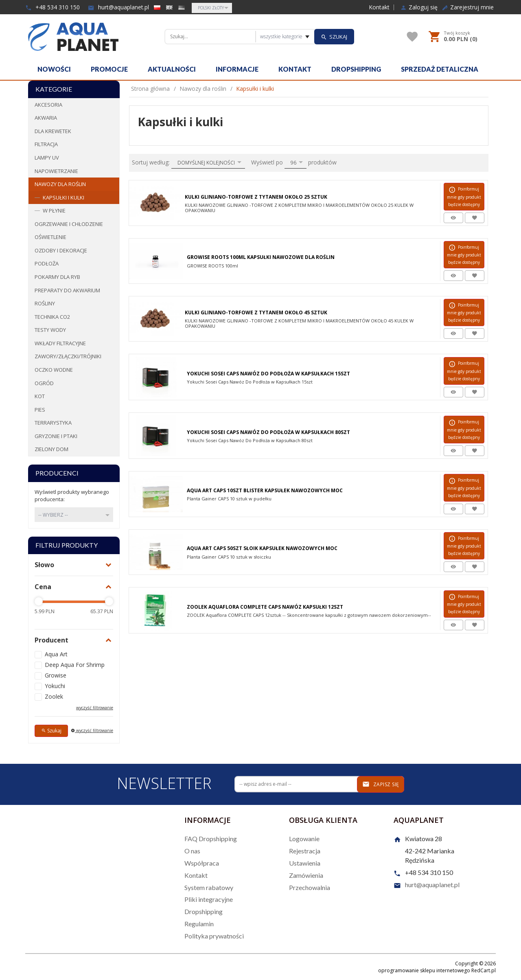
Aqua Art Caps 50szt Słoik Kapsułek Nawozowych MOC (262, 548)
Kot (40, 396)
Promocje (109, 69)
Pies (40, 410)
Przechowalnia (310, 887)
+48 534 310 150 (53, 7)
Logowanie (304, 839)
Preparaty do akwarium (67, 290)
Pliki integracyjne (209, 899)
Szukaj (51, 731)
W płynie (54, 210)
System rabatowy (209, 887)
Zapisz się (381, 784)
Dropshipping (356, 69)
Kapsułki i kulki (63, 197)
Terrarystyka (53, 423)
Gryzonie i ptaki (56, 436)
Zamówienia (306, 875)
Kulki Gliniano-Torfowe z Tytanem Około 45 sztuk (256, 312)
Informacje (237, 69)
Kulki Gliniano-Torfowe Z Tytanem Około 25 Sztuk (256, 197)
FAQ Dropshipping (211, 839)
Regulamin (199, 924)
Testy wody (50, 330)
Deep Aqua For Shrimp (75, 665)
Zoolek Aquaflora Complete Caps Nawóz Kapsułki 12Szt (265, 607)
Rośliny (45, 303)
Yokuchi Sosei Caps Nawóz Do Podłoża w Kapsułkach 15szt (268, 374)
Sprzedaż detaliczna (440, 69)
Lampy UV (47, 158)
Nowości (54, 69)
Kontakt (379, 7)
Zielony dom (51, 449)
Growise (56, 675)
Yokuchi (55, 686)
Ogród (44, 383)
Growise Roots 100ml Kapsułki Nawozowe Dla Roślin (261, 257)
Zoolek (54, 696)
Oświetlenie (50, 237)
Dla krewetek (53, 131)
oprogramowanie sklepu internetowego (424, 970)
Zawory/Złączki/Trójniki (68, 356)
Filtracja (46, 144)
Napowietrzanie (56, 171)
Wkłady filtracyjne (60, 343)
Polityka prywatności (214, 936)
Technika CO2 (52, 317)
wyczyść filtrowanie (95, 708)
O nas (192, 851)
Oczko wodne (54, 370)
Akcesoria (48, 105)
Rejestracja (305, 851)
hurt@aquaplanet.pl (118, 7)
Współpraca (202, 863)
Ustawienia (305, 863)
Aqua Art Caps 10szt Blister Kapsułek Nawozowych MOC (265, 490)
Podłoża (47, 263)
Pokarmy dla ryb (57, 277)
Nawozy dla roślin (60, 184)
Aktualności (172, 69)
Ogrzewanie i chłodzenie (69, 224)
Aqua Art (56, 654)
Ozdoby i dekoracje (61, 250)
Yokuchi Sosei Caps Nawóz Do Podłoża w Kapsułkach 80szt (268, 432)
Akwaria (46, 118)
